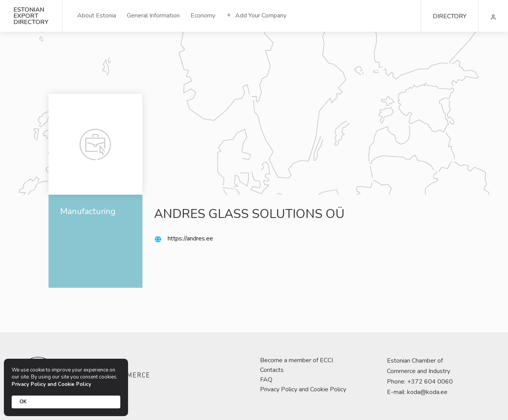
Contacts (272, 370)
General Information (153, 16)
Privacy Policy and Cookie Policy (303, 389)
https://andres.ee (190, 239)
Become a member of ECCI (296, 360)
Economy (203, 16)
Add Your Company (256, 16)
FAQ (266, 380)
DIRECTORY (450, 16)
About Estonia (97, 16)
